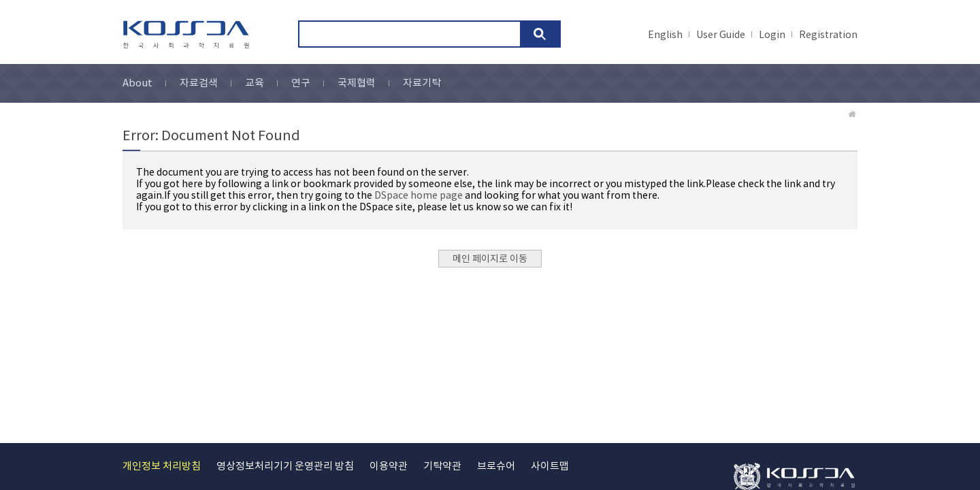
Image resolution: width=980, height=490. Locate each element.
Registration (828, 35)
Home (853, 114)
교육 (255, 83)
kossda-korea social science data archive (188, 35)
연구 (301, 83)
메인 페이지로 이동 (490, 259)
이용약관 (389, 467)
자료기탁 (422, 83)
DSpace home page (419, 196)
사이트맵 (550, 467)
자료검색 (199, 83)
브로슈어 (496, 467)
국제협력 (357, 83)
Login (772, 35)
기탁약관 (442, 467)
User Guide (721, 35)
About (137, 83)
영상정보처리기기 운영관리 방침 (285, 467)
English (665, 35)
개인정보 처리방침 (162, 467)
